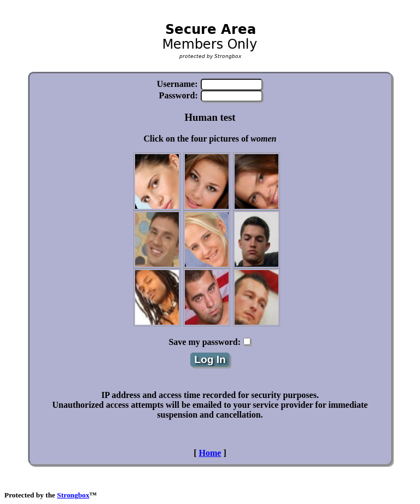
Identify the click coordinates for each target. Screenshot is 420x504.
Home (210, 453)
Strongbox (73, 495)
